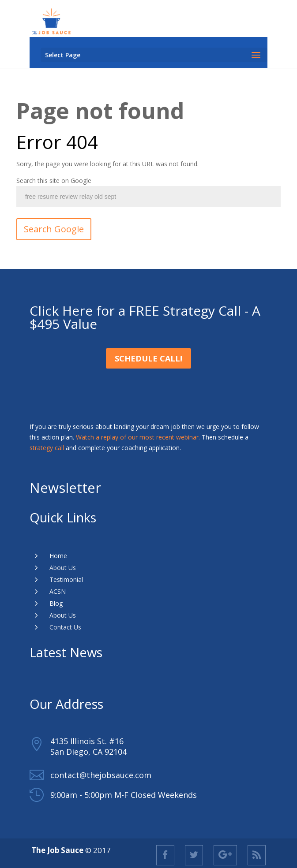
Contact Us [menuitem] (65, 627)
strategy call (47, 448)
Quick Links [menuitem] (63, 517)
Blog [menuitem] (56, 603)
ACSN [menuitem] (58, 591)
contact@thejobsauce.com (101, 775)
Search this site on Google (54, 181)
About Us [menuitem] (63, 568)
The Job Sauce (58, 850)
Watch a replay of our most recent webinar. (138, 437)
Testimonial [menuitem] (66, 579)
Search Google (54, 229)
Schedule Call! (148, 358)
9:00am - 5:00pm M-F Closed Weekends (124, 795)
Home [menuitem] (58, 556)
